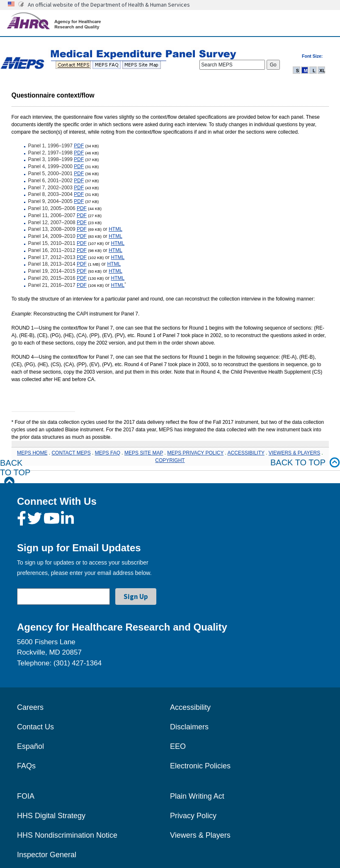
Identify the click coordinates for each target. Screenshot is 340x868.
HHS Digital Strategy (51, 816)
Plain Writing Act (197, 796)
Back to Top (15, 473)
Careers (30, 707)
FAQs (26, 766)
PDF (79, 146)
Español (30, 746)
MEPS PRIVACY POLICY (195, 453)
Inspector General (47, 855)
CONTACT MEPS (71, 453)
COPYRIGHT (170, 460)
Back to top (305, 463)
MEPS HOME (32, 453)
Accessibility (190, 707)
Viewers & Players (200, 835)
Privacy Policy (193, 816)
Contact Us (35, 727)
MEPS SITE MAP (144, 453)
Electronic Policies (200, 766)
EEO (178, 746)
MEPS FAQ (108, 453)
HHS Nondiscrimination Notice (67, 835)
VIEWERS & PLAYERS (294, 453)
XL (322, 71)
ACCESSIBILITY (246, 453)
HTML (115, 229)
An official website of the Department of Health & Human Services (109, 5)
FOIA (26, 796)
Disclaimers (189, 727)
